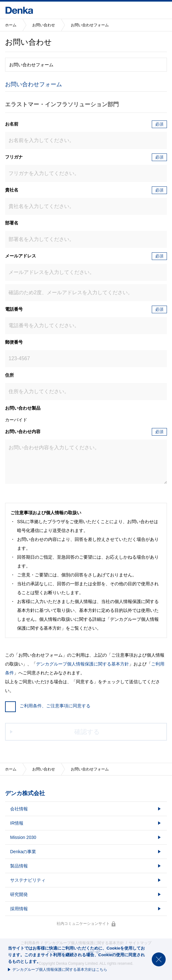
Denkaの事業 (23, 852)
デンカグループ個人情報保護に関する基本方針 (83, 664)
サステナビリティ (28, 880)
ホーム (11, 25)
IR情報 (17, 823)
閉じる (159, 959)
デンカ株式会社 (25, 793)
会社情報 (19, 809)
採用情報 (19, 909)
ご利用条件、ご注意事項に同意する (48, 706)
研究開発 (19, 894)
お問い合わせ (44, 25)
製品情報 (19, 866)
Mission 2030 (23, 837)
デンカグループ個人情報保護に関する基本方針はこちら (60, 970)
